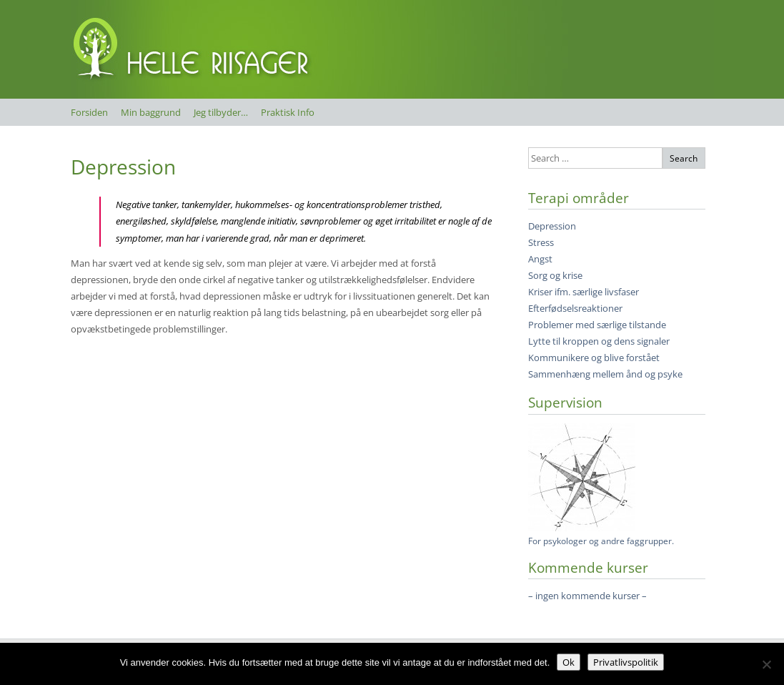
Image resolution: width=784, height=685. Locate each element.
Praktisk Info (288, 112)
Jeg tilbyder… (221, 112)
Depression (123, 167)
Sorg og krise (555, 275)
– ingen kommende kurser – (587, 596)
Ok (569, 662)
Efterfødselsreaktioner (575, 308)
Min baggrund (151, 112)
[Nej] (766, 664)
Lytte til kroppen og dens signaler (599, 341)
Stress (541, 242)
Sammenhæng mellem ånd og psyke (605, 374)
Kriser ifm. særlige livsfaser (584, 292)
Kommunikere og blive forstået (594, 358)
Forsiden (89, 112)
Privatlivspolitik (626, 662)
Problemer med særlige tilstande (597, 325)
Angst (540, 259)
